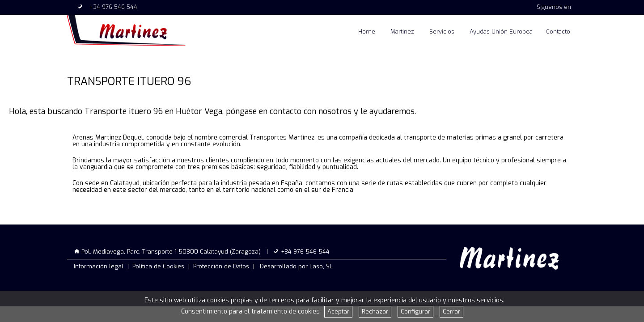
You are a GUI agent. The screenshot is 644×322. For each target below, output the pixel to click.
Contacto (558, 32)
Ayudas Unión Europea (501, 32)
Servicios (442, 32)
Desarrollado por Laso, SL (296, 266)
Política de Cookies (158, 266)
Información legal (99, 266)
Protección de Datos (221, 266)
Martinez (402, 32)
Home (367, 32)
